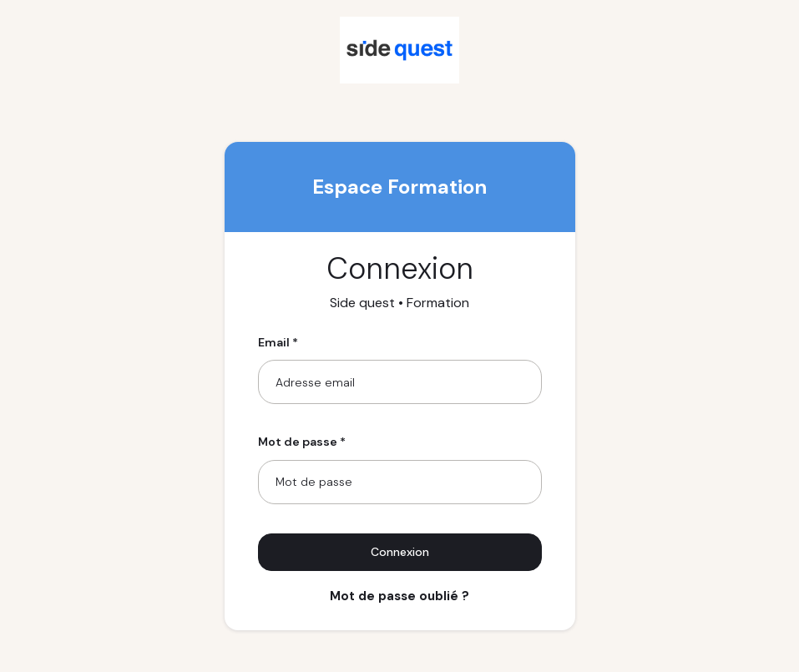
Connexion (400, 552)
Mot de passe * (302, 442)
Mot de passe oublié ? (399, 596)
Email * (278, 342)
